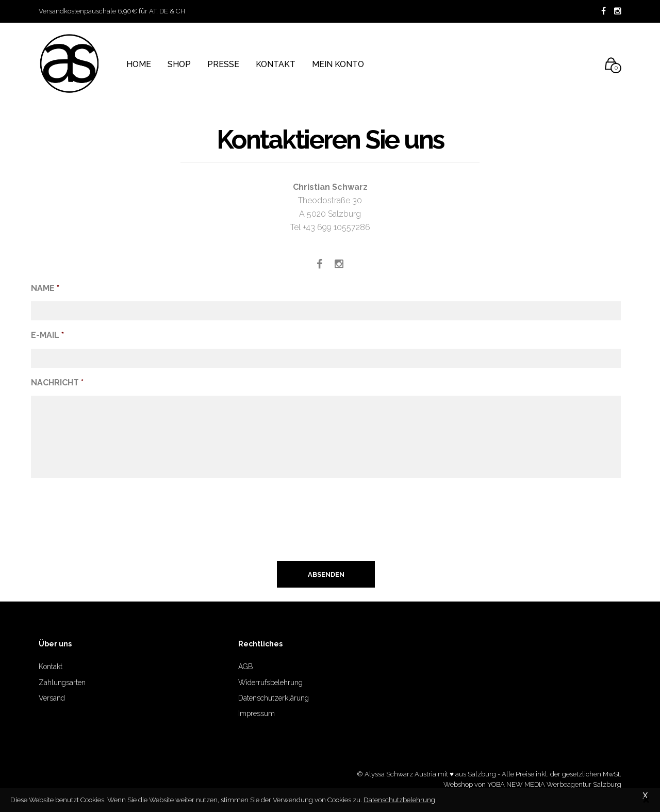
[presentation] (109, 524)
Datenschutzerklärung (274, 698)
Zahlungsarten (62, 683)
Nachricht (57, 383)
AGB (246, 667)
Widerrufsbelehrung (270, 683)
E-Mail (47, 335)
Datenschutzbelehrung (399, 800)
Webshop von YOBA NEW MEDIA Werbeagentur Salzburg (532, 784)
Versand (52, 698)
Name (45, 288)
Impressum (257, 713)
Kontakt (51, 667)
